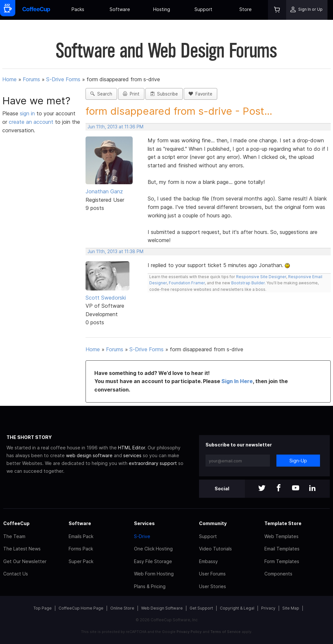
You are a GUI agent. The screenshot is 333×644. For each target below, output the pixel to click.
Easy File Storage (153, 561)
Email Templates (282, 549)
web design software (89, 455)
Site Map (291, 608)
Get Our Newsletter (25, 561)
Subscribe (164, 94)
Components (278, 574)
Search (101, 94)
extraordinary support (153, 463)
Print (131, 94)
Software (120, 9)
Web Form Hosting (154, 574)
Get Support (201, 608)
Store (246, 9)
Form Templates (282, 561)
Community (213, 523)
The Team (14, 536)
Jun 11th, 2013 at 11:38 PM (115, 251)
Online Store (122, 608)
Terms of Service (226, 632)
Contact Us (16, 574)
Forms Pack (81, 549)
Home (9, 79)
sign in (28, 113)
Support (203, 9)
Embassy (208, 561)
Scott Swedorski (106, 298)
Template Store (283, 523)
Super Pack (81, 561)
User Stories (213, 586)
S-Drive (142, 536)
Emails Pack (81, 536)
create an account (31, 122)
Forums (31, 79)
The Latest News (22, 549)
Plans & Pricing (150, 586)
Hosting (162, 9)
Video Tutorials (215, 549)
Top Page (43, 608)
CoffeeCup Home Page (81, 608)
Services (144, 523)
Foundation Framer (186, 283)
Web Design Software (162, 608)
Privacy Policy (189, 632)
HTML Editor (132, 448)
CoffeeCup (16, 523)
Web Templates (281, 536)
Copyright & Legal (237, 608)
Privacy (268, 608)
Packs (78, 9)
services (132, 455)
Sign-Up (298, 461)
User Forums (212, 574)
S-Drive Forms (63, 79)
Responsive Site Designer (261, 277)
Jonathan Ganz (104, 191)
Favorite (200, 94)
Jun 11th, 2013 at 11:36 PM (115, 127)
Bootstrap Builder (248, 283)
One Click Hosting (153, 549)
